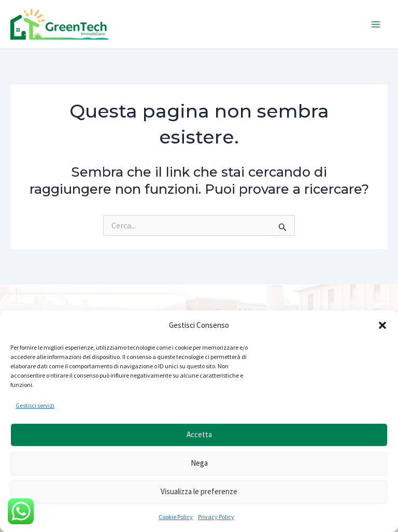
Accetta (199, 434)
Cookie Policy (176, 517)
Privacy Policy (216, 517)
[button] (382, 325)
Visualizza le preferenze (199, 491)
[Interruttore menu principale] (376, 24)
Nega (199, 463)
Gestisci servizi (35, 405)
